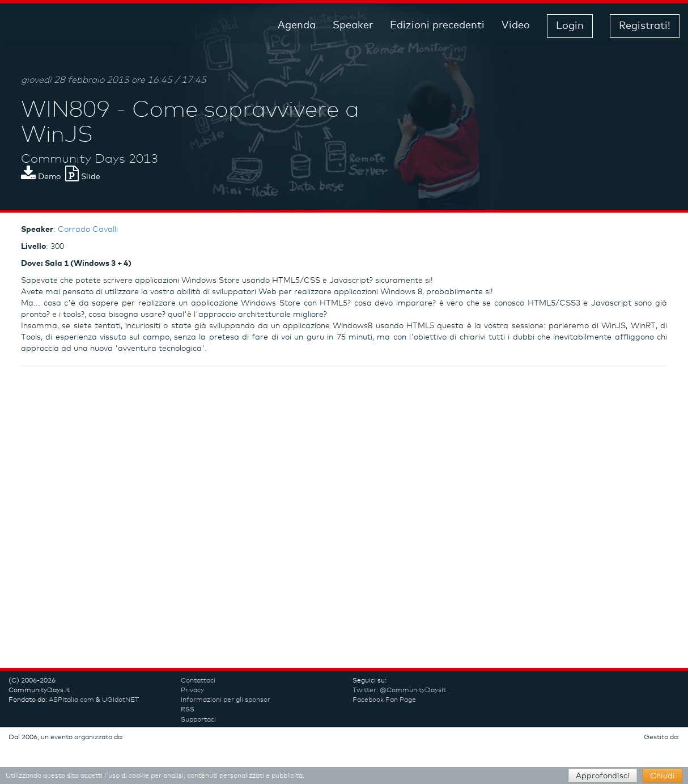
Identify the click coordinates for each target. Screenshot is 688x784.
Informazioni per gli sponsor (226, 700)
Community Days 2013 (90, 159)
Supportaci (198, 720)
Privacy (192, 690)
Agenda (297, 26)
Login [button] (570, 26)
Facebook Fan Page (384, 700)
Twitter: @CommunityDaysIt (399, 690)
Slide (83, 177)
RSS (188, 710)
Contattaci (198, 681)
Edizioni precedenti (437, 26)
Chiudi (662, 776)
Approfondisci (603, 776)
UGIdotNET (120, 700)
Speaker (353, 26)
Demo (41, 177)
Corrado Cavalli (88, 230)
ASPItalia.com (71, 700)
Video (516, 26)
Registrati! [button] (645, 26)
